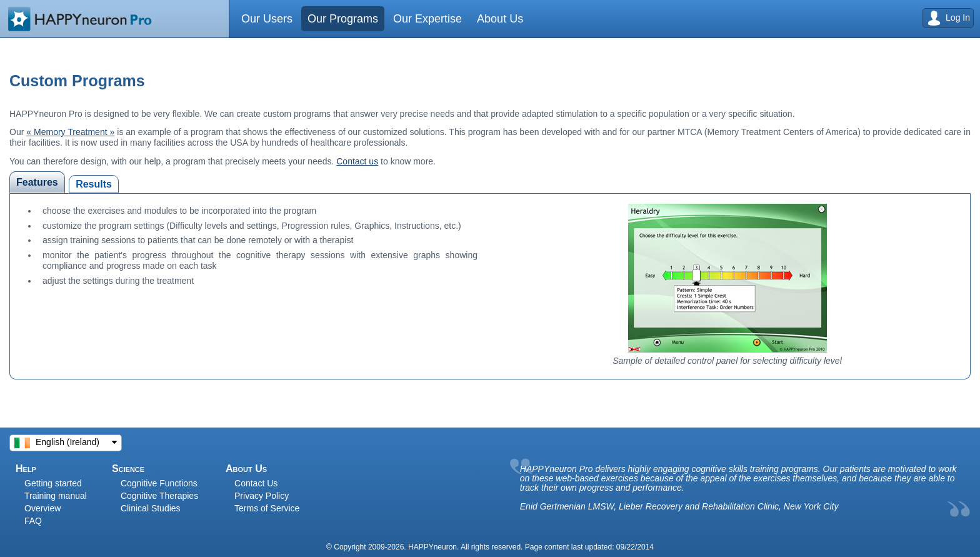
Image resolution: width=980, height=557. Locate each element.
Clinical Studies (151, 508)
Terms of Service (267, 508)
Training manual (56, 496)
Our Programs (343, 19)
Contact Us (256, 483)
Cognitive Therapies (159, 496)
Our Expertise (429, 19)
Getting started (53, 483)
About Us (502, 19)
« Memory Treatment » (70, 132)
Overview (42, 508)
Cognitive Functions (159, 483)
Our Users (267, 19)
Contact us (357, 161)
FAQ (33, 521)
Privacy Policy (262, 496)
